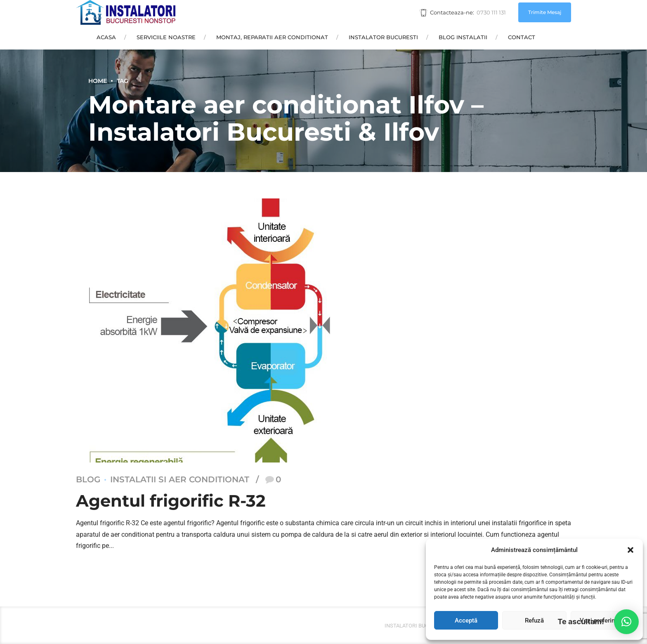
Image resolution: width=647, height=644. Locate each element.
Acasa (106, 37)
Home (98, 81)
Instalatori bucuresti (415, 626)
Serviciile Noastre (166, 37)
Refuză (534, 620)
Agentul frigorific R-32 (171, 501)
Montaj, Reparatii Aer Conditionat (272, 37)
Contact (522, 37)
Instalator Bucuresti (383, 37)
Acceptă (466, 620)
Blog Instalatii (463, 37)
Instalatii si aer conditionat (180, 480)
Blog (88, 480)
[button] (630, 550)
